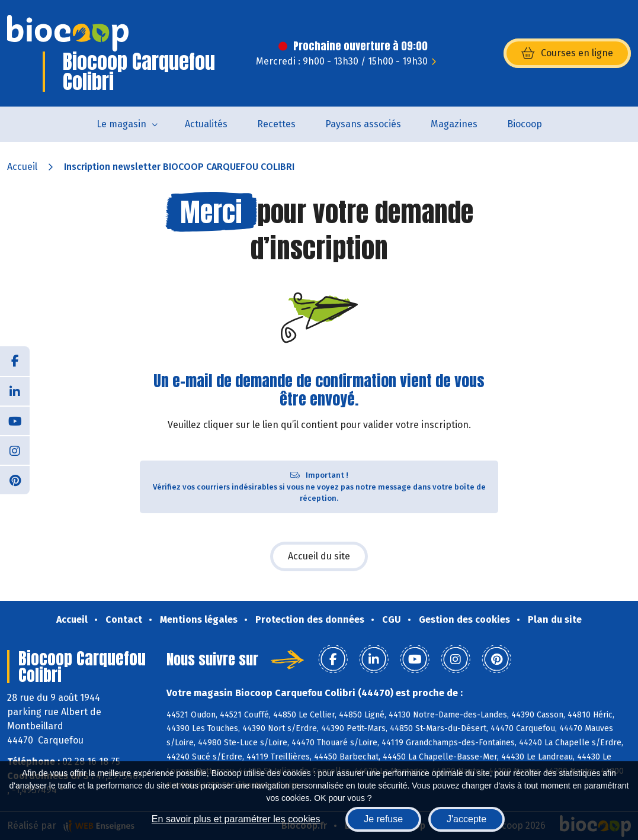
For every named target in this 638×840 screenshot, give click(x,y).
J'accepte (467, 819)
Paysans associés (363, 124)
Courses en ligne (567, 53)
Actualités (206, 124)
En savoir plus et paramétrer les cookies (236, 819)
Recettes (276, 124)
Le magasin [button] (121, 124)
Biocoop (525, 124)
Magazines (454, 124)
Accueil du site (319, 556)
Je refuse (383, 819)
